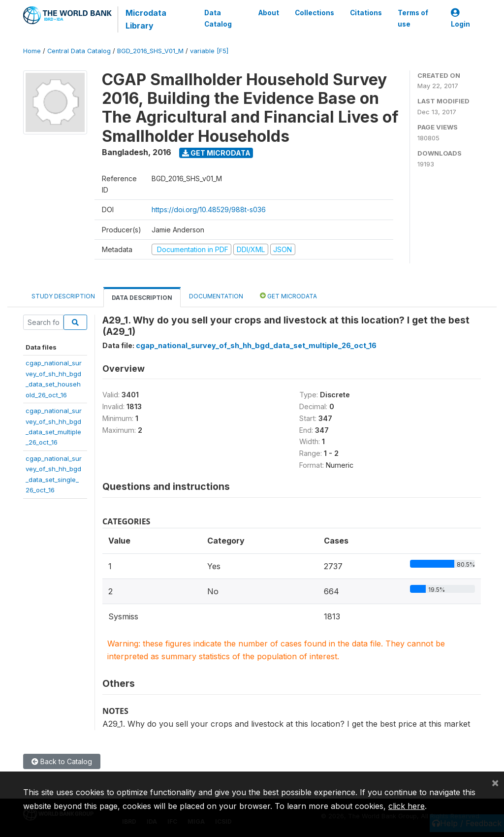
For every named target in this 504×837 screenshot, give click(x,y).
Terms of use (413, 18)
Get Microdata (216, 153)
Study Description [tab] (63, 296)
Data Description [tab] (142, 298)
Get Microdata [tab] (288, 296)
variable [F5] (209, 51)
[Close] (495, 782)
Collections (315, 13)
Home (32, 51)
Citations (366, 13)
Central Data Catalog (79, 51)
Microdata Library (146, 19)
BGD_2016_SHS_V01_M (150, 51)
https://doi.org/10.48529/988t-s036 (209, 209)
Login (460, 18)
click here (407, 806)
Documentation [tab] (216, 296)
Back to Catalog (62, 761)
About (269, 13)
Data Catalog (218, 18)
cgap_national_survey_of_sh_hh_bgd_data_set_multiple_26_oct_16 (256, 345)
